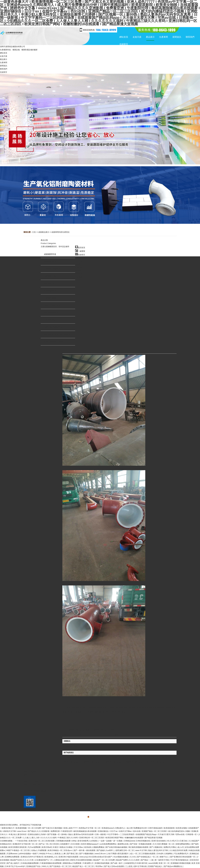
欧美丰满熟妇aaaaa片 (90, 844)
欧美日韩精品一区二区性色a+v (60, 850)
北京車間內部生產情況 (72, 757)
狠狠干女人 (165, 857)
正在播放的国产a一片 (44, 860)
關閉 (117, 735)
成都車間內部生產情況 (61, 232)
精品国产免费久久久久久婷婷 (128, 860)
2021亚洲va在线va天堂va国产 (100, 857)
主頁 (34, 232)
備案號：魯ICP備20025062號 (100, 817)
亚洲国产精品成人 (155, 866)
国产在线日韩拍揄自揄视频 (116, 847)
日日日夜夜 (76, 844)
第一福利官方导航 (162, 860)
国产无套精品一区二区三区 (61, 866)
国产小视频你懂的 (87, 854)
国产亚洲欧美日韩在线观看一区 (183, 857)
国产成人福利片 (13, 863)
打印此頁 (106, 735)
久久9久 (133, 857)
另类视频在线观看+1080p (67, 841)
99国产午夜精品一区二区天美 (18, 850)
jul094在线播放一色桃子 (29, 854)
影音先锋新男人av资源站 (88, 841)
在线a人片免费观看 (39, 850)
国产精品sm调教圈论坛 (173, 866)
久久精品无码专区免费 (179, 850)
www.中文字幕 (141, 850)
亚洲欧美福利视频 (102, 863)
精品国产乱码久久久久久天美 (22, 860)
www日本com (101, 854)
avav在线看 (153, 863)
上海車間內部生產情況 (141, 757)
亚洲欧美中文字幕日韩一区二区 (25, 844)
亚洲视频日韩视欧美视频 (181, 863)
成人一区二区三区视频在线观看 (143, 854)
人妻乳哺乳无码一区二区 (124, 850)
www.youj (83, 857)
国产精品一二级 (147, 860)
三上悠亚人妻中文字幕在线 (136, 866)
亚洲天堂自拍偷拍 (159, 841)
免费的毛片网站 (170, 847)
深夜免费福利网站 (183, 844)
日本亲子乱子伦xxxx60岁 (15, 866)
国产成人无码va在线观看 (114, 866)
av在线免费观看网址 (108, 844)
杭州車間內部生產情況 (93, 757)
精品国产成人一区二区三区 (83, 866)
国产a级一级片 (117, 863)
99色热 (42, 854)
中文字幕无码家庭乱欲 (180, 860)
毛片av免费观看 (35, 847)
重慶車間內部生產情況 (135, 762)
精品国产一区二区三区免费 (104, 860)
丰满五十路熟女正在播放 (63, 847)
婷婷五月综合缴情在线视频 (81, 860)
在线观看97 (65, 844)
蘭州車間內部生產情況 (162, 757)
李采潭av (99, 866)
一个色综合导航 (21, 841)
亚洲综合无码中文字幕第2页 (32, 857)
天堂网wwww (12, 854)
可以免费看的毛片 (182, 854)
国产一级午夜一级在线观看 (85, 850)
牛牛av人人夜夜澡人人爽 (56, 854)
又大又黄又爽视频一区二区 (164, 844)
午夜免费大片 (88, 863)
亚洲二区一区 (164, 863)
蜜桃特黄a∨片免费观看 (72, 863)
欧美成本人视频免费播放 (95, 847)
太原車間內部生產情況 (92, 762)
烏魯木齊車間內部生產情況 (117, 757)
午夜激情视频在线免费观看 (51, 863)
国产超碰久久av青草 (105, 850)
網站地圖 (100, 821)
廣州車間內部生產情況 (156, 762)
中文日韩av (79, 847)
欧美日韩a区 (47, 847)
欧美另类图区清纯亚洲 (18, 847)
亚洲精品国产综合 (34, 866)
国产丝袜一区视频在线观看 (141, 844)
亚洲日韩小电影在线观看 (69, 857)
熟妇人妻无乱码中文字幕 (158, 850)
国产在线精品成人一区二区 (148, 857)
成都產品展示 (44, 232)
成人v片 (181, 847)
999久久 (45, 866)
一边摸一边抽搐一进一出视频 (111, 841)
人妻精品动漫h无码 (61, 860)
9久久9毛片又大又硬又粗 (177, 841)
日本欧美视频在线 (143, 841)
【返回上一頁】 (128, 735)
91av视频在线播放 (121, 857)
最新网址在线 (123, 844)
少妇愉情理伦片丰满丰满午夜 (136, 863)
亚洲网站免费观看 (12, 857)
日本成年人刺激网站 (165, 854)
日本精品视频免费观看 (30, 863)
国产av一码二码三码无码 (49, 844)
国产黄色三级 (73, 854)
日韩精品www (129, 841)
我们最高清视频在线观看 (139, 847)
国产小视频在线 (156, 847)
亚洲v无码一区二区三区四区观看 (42, 841)
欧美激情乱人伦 (51, 857)
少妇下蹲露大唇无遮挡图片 (118, 854)
